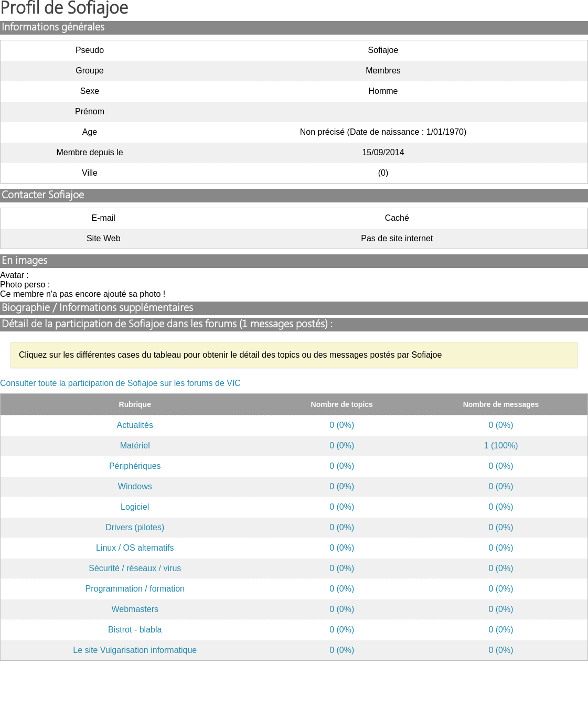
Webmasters (135, 609)
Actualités (135, 425)
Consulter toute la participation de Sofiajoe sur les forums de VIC (120, 383)
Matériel (135, 446)
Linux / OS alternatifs (135, 548)
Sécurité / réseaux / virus (135, 568)
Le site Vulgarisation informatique (135, 650)
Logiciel (135, 507)
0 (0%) (342, 425)
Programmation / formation (135, 589)
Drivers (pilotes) (135, 527)
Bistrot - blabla (135, 630)
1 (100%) (501, 446)
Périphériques (135, 466)
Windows (135, 486)
